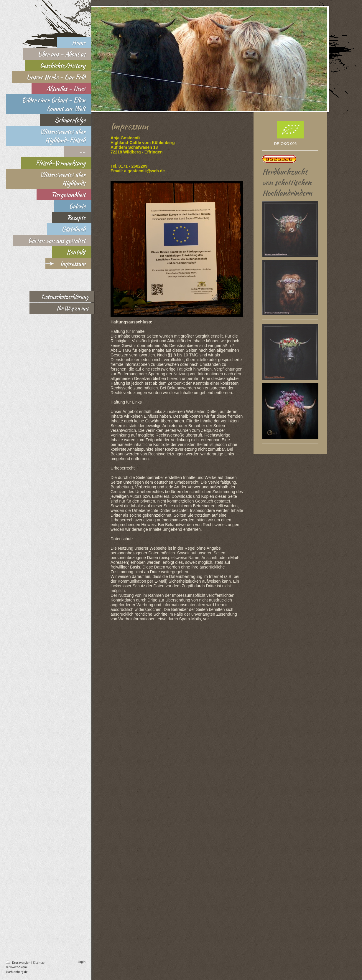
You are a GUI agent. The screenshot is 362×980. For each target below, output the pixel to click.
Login (82, 962)
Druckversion (19, 963)
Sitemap (39, 963)
